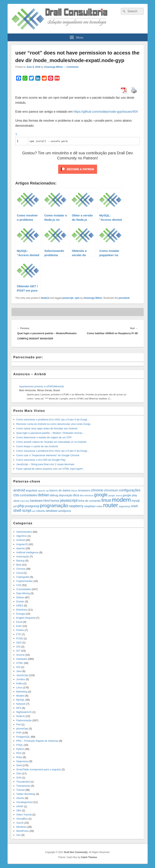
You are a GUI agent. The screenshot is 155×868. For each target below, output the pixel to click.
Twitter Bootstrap (26, 794)
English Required (26, 618)
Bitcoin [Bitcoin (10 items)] (74, 491)
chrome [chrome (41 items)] (97, 490)
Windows (21, 827)
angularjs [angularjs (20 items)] (31, 490)
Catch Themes (89, 857)
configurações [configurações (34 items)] (130, 490)
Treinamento (23, 786)
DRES (20, 606)
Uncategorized (25, 802)
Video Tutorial (24, 815)
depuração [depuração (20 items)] (66, 495)
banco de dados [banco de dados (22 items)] (60, 490)
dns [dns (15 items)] (82, 495)
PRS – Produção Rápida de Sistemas (37, 741)
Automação (23, 557)
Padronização (24, 720)
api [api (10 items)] (47, 491)
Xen (19, 835)
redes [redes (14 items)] (99, 506)
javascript (68, 298)
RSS (19, 753)
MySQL (21, 700)
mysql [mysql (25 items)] (135, 501)
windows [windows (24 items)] (52, 511)
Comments (73, 67)
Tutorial (21, 790)
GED (19, 643)
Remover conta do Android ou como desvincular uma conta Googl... (54, 424)
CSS (19, 585)
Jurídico (21, 679)
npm (77, 298)
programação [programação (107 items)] (54, 506)
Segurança (22, 761)
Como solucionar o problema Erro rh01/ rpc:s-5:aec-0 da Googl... (53, 420)
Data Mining (23, 593)
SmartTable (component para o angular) (39, 769)
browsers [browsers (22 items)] (84, 490)
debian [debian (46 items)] (43, 495)
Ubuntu (20, 798)
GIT (18, 651)
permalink (124, 298)
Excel (19, 622)
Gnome (21, 655)
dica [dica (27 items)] (76, 495)
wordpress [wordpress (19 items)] (65, 511)
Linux (19, 687)
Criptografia (23, 577)
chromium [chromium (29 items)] (111, 490)
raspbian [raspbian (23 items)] (90, 506)
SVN (19, 778)
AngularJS (22, 544)
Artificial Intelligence (28, 552)
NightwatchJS (24, 712)
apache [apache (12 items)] (42, 491)
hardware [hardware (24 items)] (36, 501)
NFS (19, 708)
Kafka (20, 683)
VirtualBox (22, 819)
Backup (21, 561)
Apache (21, 548)
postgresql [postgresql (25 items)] (32, 506)
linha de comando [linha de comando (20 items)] (90, 501)
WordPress (23, 831)
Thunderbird (23, 782)
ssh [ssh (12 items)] (34, 511)
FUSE (20, 638)
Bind (19, 565)
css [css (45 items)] (16, 495)
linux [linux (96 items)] (106, 500)
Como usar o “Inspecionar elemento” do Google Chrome (48, 455)
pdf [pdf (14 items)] (15, 506)
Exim (19, 626)
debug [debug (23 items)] (54, 495)
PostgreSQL (23, 737)
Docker (20, 601)
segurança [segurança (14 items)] (125, 506)
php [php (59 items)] (21, 506)
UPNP (20, 806)
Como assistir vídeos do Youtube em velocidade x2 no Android (51, 442)
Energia (21, 614)
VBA (19, 810)
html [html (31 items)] (47, 501)
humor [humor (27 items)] (55, 501)
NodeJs (45, 298)
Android (21, 540)
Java (19, 671)
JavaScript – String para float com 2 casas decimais (45, 464)
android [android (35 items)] (19, 490)
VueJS (20, 823)
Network (21, 704)
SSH (19, 774)
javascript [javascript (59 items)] (69, 500)
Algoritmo (22, 536)
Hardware (22, 659)
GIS (18, 647)
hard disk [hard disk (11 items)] (25, 501)
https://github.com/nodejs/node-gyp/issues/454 (106, 112)
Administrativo (24, 532)
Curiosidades (24, 589)
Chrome (21, 569)
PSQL (20, 745)
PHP (19, 733)
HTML (20, 663)
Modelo (21, 696)
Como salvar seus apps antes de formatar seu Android (47, 428)
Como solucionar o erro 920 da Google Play (41, 460)
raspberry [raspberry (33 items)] (76, 506)
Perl (19, 724)
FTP (19, 634)
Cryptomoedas (25, 581)
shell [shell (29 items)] (134, 506)
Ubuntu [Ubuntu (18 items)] (41, 511)
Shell (19, 765)
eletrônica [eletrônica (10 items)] (89, 495)
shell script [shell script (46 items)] (22, 510)
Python (20, 749)
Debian (20, 597)
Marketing (22, 692)
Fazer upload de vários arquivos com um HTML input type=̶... (50, 469)
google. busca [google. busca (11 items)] (115, 495)
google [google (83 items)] (101, 495)
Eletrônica (22, 610)
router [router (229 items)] (111, 505)
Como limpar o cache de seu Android (37, 446)
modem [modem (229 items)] (121, 500)
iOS (18, 667)
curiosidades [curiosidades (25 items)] (28, 495)
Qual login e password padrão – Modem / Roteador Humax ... (51, 433)
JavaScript (22, 675)
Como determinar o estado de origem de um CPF (44, 437)
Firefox (20, 630)
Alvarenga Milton (54, 67)
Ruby (19, 757)
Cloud (20, 573)
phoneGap (22, 729)
